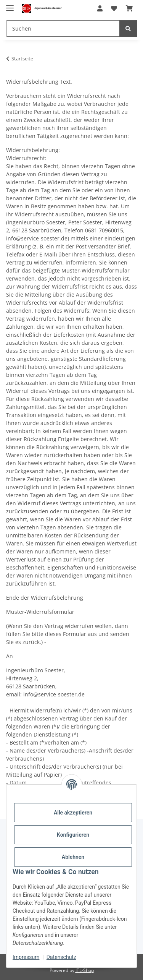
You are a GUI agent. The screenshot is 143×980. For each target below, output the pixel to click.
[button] (100, 8)
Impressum (26, 957)
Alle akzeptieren (73, 813)
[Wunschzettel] (114, 8)
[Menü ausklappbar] (10, 5)
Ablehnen (73, 857)
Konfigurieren (73, 835)
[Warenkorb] (129, 8)
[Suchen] (63, 28)
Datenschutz (61, 957)
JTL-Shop (85, 970)
